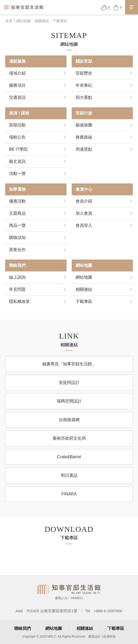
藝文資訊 (17, 161)
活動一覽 (17, 174)
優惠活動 (17, 201)
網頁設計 (95, 637)
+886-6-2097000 (108, 611)
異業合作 (17, 250)
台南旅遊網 (69, 422)
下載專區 (84, 301)
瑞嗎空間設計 (69, 404)
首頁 (9, 21)
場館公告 (17, 137)
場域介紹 (17, 73)
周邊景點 (84, 149)
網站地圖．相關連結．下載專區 (42, 21)
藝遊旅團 (84, 125)
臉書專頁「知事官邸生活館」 (69, 367)
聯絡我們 (23, 628)
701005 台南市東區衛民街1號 (52, 611)
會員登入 (84, 225)
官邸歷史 (84, 73)
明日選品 (69, 478)
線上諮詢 (17, 277)
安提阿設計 (69, 385)
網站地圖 (84, 277)
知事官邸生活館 (24, 7)
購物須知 (17, 238)
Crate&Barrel (69, 460)
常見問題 (17, 289)
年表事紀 (84, 85)
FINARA (69, 497)
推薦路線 (84, 137)
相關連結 (84, 289)
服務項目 (17, 85)
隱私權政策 (19, 301)
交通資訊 (17, 97)
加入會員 (84, 213)
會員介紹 (84, 201)
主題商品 (17, 213)
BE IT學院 (18, 149)
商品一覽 (17, 225)
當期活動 (17, 125)
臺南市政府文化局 (69, 441)
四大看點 (84, 97)
